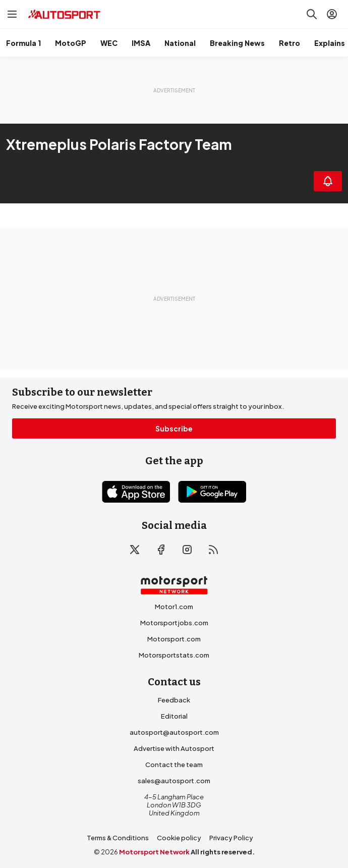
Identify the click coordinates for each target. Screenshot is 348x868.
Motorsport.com (174, 639)
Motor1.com (174, 607)
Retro (289, 43)
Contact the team (174, 765)
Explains (330, 43)
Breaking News (237, 43)
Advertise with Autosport (174, 748)
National (180, 43)
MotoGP (71, 43)
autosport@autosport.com (174, 732)
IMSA (141, 43)
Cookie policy (179, 838)
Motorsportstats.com (174, 655)
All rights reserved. (223, 852)
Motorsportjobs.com (174, 623)
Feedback (174, 700)
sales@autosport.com (174, 781)
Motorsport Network (154, 852)
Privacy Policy (231, 838)
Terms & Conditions (118, 838)
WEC (109, 43)
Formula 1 (23, 43)
